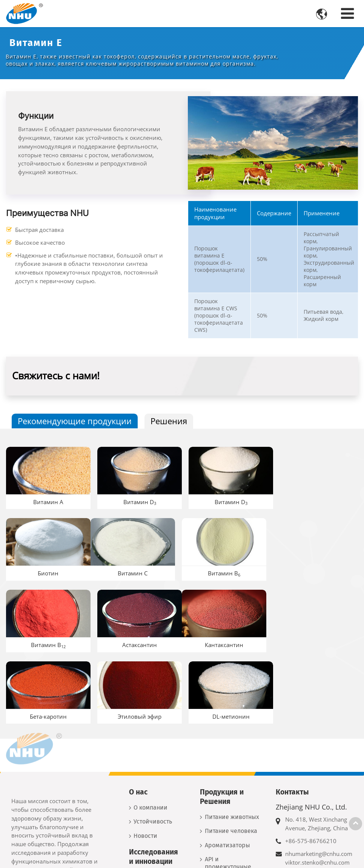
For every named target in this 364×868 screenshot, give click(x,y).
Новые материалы (231, 814)
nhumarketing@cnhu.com (319, 780)
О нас (138, 718)
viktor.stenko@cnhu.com (317, 788)
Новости (145, 761)
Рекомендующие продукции (75, 421)
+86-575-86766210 (311, 767)
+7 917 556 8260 (308, 840)
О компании (151, 733)
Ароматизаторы (227, 771)
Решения (169, 421)
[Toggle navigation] (347, 13)
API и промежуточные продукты (228, 793)
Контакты (292, 718)
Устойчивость (153, 748)
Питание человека (231, 757)
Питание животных (232, 743)
